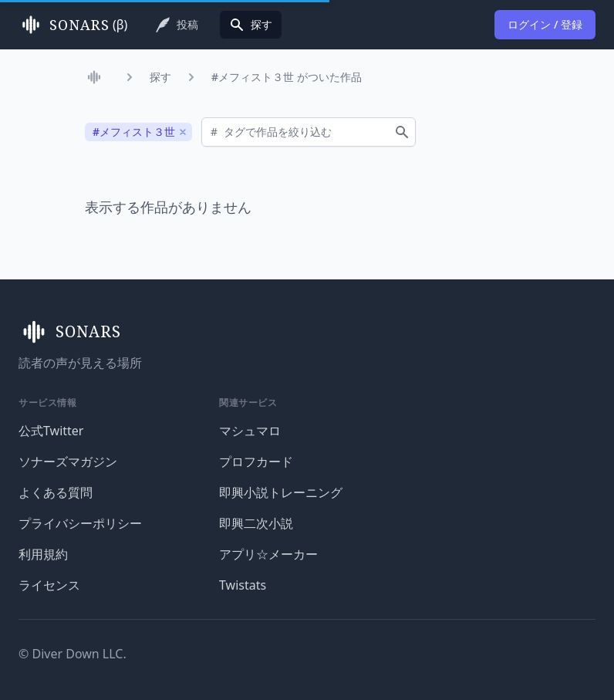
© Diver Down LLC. (73, 654)
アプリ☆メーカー (268, 554)
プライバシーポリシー (80, 523)
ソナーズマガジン (68, 462)
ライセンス (49, 585)
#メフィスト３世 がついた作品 (287, 77)
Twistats (243, 585)
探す (160, 77)
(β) (73, 25)
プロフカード (256, 462)
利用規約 (43, 554)
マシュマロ (250, 431)
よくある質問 (56, 492)
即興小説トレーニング (281, 492)
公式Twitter (51, 431)
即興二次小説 (256, 523)
